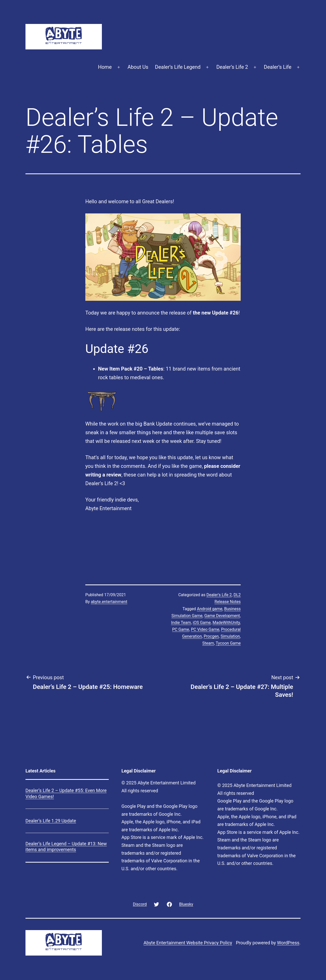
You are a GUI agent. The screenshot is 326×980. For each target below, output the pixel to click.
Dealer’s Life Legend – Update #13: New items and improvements (66, 847)
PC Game (181, 629)
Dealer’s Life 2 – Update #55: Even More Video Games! (66, 793)
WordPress (288, 943)
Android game (210, 609)
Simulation (230, 636)
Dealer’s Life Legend (178, 67)
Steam (208, 643)
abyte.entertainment (109, 602)
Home (105, 67)
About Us (138, 67)
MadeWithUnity (226, 623)
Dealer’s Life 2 (232, 67)
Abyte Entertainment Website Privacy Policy (188, 943)
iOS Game (202, 623)
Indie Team (181, 623)
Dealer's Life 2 (219, 595)
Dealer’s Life (278, 67)
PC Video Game (205, 629)
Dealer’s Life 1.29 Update (51, 821)
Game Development (222, 616)
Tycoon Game (228, 643)
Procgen (211, 636)
